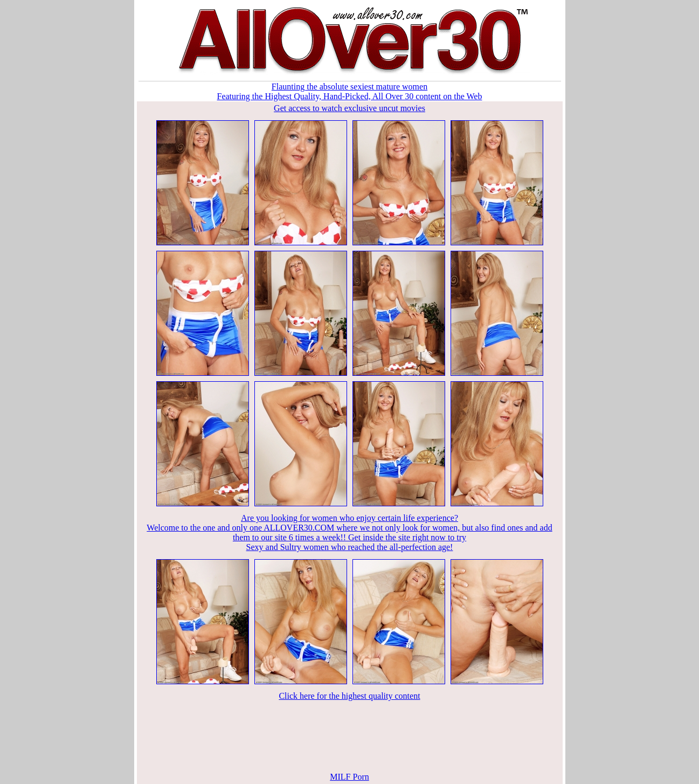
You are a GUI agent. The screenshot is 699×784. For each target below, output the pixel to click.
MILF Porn (349, 777)
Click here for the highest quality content (349, 696)
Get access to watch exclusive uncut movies (350, 108)
